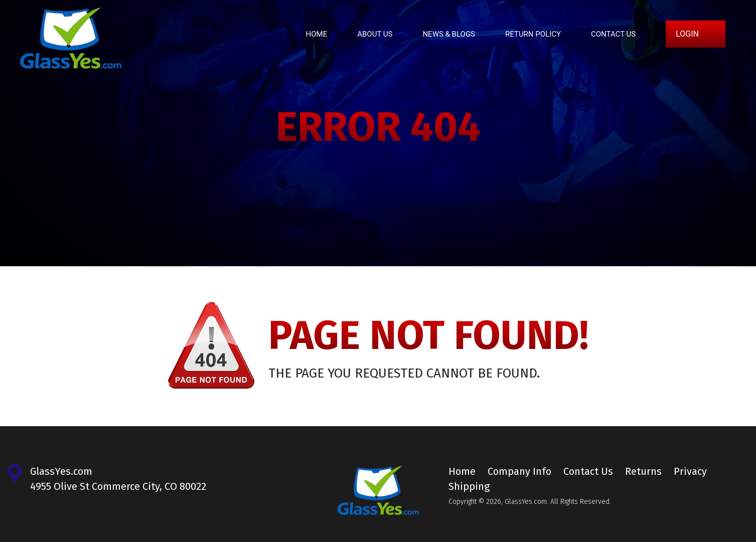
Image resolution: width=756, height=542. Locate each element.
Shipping (469, 486)
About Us (375, 34)
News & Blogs (449, 34)
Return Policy (533, 34)
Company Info (519, 471)
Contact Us (613, 34)
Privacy (690, 471)
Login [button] (687, 34)
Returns (643, 471)
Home (317, 34)
